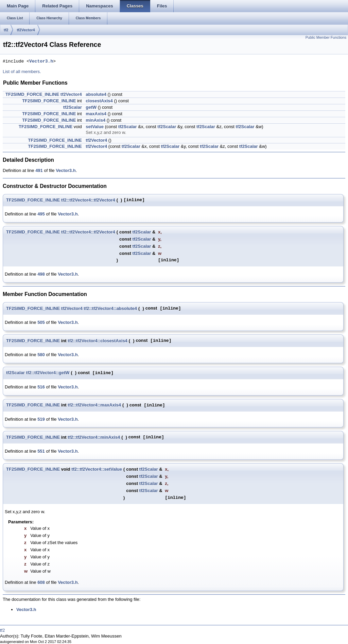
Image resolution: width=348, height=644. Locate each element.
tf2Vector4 (26, 30)
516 (41, 387)
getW (91, 107)
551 (41, 451)
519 (41, 419)
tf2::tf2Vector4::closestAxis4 (98, 341)
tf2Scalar (73, 107)
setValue (95, 127)
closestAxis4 (99, 101)
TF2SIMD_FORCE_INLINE (32, 94)
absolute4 (96, 94)
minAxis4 (95, 120)
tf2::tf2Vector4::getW (48, 373)
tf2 (6, 30)
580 (41, 355)
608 (41, 582)
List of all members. (22, 72)
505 (41, 322)
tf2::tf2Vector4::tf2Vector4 (88, 200)
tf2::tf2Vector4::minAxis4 (94, 437)
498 (41, 274)
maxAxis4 (96, 114)
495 (41, 214)
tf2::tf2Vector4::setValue (97, 469)
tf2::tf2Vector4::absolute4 (110, 308)
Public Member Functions (326, 37)
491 (39, 170)
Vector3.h (41, 62)
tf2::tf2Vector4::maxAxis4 (94, 405)
